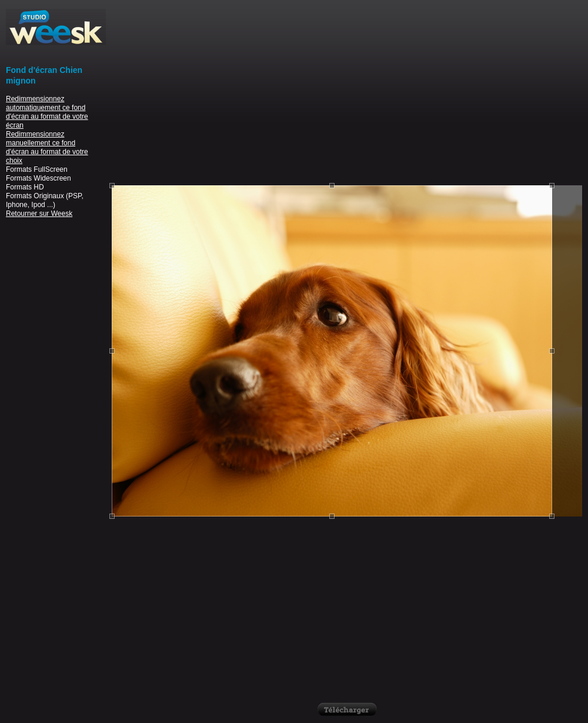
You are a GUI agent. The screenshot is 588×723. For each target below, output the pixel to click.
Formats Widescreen (39, 178)
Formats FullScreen (37, 169)
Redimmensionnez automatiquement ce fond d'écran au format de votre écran (47, 112)
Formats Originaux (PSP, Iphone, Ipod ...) (45, 200)
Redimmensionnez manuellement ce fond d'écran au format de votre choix (47, 147)
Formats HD (25, 187)
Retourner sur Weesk (39, 214)
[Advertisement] (347, 91)
